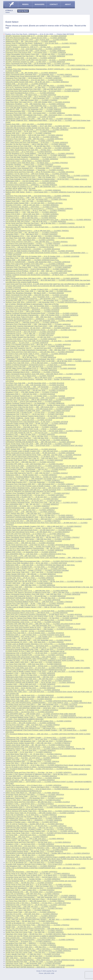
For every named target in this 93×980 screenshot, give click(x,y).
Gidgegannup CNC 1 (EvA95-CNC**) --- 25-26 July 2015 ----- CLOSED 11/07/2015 (36, 653)
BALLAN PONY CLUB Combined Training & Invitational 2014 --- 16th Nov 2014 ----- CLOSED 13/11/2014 (44, 706)
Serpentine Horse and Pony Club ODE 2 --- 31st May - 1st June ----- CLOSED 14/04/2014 (39, 772)
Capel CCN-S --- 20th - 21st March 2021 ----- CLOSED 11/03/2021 (30, 240)
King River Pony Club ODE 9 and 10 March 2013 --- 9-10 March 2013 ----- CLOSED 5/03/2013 (40, 875)
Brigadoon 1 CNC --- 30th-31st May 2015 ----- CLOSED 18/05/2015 (30, 673)
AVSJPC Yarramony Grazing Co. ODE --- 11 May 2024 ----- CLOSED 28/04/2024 (35, 62)
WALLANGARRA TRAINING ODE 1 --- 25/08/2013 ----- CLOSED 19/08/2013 (34, 820)
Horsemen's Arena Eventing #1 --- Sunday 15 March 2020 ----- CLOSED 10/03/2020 (36, 289)
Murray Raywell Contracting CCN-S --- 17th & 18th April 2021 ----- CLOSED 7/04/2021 (37, 231)
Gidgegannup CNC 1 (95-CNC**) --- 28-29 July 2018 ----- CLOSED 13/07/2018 (34, 414)
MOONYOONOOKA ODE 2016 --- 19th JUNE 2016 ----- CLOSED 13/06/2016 (34, 576)
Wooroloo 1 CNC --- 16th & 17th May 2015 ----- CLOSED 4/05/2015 (30, 675)
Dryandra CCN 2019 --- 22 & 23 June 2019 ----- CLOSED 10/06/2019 (31, 339)
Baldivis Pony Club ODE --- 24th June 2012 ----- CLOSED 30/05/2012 (31, 916)
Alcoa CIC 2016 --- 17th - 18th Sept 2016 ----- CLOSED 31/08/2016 (30, 556)
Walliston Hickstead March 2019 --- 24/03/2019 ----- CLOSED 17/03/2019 (32, 372)
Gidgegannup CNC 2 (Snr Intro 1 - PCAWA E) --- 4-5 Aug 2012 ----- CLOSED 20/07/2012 (38, 903)
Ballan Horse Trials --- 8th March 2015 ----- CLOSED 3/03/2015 (29, 699)
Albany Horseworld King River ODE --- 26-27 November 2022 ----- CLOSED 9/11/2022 (37, 97)
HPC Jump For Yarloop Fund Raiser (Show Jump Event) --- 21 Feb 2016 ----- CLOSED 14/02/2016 (42, 618)
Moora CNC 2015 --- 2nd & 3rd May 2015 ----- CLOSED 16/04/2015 (30, 688)
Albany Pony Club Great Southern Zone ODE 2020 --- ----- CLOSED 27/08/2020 (35, 264)
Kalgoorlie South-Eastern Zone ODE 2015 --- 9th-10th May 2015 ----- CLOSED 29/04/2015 (39, 679)
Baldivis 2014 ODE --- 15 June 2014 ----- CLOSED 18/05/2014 (28, 760)
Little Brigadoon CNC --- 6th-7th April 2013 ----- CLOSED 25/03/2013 (31, 866)
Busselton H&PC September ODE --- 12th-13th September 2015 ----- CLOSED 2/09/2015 (38, 640)
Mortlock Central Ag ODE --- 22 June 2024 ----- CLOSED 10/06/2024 (31, 58)
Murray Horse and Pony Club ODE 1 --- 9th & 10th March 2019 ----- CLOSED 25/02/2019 (38, 378)
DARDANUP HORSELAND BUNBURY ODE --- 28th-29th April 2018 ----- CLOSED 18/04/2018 (40, 442)
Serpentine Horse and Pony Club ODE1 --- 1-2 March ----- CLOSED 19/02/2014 (35, 794)
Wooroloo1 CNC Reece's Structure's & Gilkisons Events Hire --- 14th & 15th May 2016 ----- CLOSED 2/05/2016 (46, 592)
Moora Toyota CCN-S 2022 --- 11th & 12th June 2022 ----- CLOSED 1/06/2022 (34, 135)
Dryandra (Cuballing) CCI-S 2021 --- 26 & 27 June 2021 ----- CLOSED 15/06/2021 (36, 210)
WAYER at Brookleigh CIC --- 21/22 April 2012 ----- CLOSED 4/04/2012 (32, 923)
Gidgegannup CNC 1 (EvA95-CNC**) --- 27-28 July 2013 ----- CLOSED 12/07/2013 (36, 826)
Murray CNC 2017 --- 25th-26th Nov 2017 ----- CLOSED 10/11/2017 (30, 462)
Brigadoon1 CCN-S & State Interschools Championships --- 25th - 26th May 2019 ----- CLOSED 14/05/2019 (45, 350)
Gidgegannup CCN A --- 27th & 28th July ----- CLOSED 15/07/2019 (30, 333)
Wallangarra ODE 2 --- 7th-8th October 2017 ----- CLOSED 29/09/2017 (31, 475)
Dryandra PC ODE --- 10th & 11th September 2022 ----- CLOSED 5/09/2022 (33, 109)
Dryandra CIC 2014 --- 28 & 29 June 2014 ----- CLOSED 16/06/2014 (31, 750)
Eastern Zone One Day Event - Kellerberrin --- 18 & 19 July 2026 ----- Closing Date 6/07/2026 (40, 34)
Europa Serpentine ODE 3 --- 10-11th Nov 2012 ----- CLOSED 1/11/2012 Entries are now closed (41, 881)
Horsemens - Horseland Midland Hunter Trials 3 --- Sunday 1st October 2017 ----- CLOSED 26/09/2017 (43, 477)
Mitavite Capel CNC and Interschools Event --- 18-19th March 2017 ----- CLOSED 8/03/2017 (39, 530)
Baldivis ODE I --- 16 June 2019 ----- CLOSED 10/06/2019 (27, 343)
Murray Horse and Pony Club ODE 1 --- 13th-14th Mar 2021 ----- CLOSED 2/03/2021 (37, 242)
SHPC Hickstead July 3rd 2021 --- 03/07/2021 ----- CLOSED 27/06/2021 (32, 207)
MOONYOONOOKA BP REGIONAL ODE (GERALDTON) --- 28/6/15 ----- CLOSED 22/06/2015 (40, 659)
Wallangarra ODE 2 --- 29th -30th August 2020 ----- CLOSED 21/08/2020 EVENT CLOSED (39, 266)
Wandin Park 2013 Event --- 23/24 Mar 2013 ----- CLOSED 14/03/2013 (31, 872)
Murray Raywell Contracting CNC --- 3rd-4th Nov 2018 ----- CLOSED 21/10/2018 (35, 390)
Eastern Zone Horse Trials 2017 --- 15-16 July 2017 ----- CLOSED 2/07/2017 (34, 501)
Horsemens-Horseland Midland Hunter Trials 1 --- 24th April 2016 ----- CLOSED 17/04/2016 (39, 602)
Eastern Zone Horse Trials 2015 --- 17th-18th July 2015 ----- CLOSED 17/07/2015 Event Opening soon (43, 648)
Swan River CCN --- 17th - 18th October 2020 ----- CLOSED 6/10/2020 (31, 258)
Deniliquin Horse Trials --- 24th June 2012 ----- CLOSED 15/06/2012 (30, 912)
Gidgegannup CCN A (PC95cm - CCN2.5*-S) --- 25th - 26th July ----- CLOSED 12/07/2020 (39, 271)
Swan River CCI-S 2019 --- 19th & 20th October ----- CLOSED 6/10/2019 (32, 311)
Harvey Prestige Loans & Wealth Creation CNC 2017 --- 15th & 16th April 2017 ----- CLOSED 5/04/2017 (44, 526)
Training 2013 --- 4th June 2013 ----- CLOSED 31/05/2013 (27, 840)
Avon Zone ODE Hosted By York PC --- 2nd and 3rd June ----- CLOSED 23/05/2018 (36, 433)
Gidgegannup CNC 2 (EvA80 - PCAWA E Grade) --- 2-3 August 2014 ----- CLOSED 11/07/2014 (40, 738)
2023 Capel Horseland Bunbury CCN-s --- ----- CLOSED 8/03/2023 (30, 93)
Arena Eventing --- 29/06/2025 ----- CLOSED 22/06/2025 (26, 45)
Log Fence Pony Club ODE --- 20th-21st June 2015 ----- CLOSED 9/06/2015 (33, 664)
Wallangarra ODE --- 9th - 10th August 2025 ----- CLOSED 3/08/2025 (31, 41)
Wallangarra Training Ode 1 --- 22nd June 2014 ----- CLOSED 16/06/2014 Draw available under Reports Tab (45, 749)
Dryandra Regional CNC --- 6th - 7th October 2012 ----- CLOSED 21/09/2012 (34, 892)
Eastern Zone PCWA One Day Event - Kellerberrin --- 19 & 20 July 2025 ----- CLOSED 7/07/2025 (41, 43)
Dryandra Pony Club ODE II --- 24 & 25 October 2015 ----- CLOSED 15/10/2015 (35, 633)
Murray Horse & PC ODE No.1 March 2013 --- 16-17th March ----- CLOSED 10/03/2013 (38, 873)
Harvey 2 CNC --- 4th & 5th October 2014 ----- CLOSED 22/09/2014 (30, 723)
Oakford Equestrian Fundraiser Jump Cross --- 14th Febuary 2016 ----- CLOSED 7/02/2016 (39, 620)
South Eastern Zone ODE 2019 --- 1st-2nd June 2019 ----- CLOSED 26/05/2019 (35, 346)
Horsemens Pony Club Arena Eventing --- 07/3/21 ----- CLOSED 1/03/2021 (33, 243)
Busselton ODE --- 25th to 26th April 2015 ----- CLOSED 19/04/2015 (30, 684)
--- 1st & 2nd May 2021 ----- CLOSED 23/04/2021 (24, 225)
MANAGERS (39, 4)
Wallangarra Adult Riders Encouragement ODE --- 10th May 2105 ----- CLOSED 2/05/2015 (39, 677)
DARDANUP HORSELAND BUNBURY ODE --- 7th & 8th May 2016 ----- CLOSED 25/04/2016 (40, 598)
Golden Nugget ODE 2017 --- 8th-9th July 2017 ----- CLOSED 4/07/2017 (32, 499)
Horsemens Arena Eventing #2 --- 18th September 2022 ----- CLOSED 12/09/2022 (36, 106)
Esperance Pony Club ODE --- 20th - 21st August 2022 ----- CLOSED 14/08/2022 (35, 113)
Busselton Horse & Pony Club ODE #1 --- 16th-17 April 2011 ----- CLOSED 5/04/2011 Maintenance (42, 949)
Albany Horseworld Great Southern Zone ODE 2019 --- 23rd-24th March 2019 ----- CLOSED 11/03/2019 (44, 374)
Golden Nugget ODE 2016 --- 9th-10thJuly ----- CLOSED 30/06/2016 (31, 574)
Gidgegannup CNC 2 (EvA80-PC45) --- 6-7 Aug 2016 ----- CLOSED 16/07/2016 (35, 567)
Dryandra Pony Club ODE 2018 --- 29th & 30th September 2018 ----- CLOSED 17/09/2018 (39, 400)
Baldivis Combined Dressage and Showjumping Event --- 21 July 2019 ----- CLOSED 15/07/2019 (41, 330)
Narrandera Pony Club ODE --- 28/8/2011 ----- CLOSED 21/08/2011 (30, 943)
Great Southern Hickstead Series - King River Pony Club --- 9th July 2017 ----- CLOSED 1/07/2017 (42, 502)
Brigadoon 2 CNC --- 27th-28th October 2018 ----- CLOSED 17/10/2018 (32, 392)
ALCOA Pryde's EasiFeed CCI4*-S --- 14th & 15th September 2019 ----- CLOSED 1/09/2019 (39, 321)
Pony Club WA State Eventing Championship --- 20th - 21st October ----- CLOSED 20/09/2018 (40, 398)
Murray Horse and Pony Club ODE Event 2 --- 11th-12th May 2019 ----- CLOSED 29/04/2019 (40, 352)
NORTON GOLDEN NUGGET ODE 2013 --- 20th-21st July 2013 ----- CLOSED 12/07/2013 (39, 828)
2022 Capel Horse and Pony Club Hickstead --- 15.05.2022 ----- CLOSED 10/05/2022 (37, 142)
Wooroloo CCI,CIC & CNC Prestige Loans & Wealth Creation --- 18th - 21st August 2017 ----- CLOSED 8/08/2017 (47, 486)
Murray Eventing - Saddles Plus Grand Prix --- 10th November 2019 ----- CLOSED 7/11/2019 (39, 299)
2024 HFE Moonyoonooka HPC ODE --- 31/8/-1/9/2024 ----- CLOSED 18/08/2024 (35, 51)
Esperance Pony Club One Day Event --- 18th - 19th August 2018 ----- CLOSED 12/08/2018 (39, 407)
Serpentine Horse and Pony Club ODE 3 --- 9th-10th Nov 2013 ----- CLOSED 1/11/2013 (38, 802)
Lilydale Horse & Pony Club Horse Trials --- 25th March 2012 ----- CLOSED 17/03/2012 (37, 925)
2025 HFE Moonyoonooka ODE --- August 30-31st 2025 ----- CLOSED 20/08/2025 (36, 38)
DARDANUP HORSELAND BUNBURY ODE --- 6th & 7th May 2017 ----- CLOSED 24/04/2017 (40, 517)
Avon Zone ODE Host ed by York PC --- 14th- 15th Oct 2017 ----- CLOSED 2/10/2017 (37, 473)
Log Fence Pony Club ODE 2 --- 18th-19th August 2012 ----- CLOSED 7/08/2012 (35, 901)
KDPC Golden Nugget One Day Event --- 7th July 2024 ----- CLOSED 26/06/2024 (35, 56)
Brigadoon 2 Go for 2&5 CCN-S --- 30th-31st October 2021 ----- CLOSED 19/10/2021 (37, 174)
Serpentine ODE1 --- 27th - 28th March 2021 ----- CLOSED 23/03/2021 (31, 234)
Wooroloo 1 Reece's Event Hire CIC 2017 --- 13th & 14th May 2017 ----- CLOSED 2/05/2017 (39, 515)
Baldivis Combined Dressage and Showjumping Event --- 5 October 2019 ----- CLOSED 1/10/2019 (41, 313)
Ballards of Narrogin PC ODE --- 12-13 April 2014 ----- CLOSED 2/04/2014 (33, 778)
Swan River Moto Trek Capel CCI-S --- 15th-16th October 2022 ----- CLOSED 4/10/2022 (38, 102)
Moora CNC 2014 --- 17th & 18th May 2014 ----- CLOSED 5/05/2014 (31, 763)
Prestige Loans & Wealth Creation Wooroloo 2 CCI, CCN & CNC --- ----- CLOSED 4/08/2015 (39, 644)
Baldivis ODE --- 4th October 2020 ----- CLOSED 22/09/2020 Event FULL (32, 260)
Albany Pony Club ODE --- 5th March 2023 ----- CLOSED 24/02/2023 (31, 95)
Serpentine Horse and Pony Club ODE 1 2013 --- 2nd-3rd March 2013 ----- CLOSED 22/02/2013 (41, 877)
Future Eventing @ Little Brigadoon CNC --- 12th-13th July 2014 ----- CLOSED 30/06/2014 (39, 741)
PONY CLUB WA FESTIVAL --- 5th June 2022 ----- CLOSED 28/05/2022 (32, 137)
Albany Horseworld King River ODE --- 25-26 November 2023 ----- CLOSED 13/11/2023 (38, 63)
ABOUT (68, 4)
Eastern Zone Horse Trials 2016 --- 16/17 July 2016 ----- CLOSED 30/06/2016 (34, 572)
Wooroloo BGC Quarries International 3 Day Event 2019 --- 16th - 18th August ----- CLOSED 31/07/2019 (44, 326)
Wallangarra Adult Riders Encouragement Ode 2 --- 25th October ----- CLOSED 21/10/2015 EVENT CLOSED (46, 629)
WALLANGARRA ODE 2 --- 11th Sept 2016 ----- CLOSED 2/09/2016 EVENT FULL (36, 554)
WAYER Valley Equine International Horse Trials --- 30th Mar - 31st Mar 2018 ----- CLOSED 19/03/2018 (43, 455)
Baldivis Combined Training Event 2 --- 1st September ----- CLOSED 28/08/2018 (35, 403)
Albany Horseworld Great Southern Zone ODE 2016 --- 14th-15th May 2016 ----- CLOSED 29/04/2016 (43, 594)
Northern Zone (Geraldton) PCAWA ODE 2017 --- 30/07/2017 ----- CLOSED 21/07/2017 (38, 493)
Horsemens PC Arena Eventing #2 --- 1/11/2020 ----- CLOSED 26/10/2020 (33, 249)
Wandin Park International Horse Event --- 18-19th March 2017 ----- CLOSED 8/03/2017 (38, 532)
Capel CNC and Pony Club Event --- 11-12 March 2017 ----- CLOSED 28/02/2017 (35, 534)
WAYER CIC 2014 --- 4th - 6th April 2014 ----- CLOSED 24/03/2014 (30, 780)
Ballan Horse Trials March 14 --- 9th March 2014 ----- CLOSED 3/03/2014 (32, 793)
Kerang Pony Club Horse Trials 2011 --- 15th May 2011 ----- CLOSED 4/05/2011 (35, 947)
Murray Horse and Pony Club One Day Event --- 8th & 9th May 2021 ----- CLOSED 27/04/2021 (40, 223)
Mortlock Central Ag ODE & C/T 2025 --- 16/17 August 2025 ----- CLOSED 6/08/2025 (37, 40)
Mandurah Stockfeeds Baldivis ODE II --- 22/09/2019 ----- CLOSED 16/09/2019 (34, 319)
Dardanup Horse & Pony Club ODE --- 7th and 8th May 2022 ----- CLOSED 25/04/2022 (37, 146)
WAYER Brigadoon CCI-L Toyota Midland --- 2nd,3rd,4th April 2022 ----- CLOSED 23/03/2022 (40, 153)
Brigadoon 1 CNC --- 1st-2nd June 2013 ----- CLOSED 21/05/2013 (30, 844)
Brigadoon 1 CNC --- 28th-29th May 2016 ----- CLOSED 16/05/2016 (30, 585)
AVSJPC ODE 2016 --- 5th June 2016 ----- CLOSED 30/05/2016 (29, 583)
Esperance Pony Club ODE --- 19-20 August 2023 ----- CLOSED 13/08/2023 (33, 78)
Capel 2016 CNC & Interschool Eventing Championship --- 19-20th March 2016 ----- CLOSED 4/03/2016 (44, 614)
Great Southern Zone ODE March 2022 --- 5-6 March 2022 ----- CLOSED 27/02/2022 (37, 163)
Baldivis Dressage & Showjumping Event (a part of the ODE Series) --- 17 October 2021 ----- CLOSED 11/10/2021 (47, 176)
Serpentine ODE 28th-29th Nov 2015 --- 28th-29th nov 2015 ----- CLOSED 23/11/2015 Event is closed (43, 624)
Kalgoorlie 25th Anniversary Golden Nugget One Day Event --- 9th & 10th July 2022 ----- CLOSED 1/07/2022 (45, 128)
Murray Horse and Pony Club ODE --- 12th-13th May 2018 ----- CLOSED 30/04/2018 (36, 438)
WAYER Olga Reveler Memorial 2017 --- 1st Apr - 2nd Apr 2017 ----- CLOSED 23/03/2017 (38, 528)
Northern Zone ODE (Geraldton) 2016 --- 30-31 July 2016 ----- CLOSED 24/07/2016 (36, 563)
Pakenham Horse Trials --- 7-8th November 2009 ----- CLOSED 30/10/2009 (33, 963)
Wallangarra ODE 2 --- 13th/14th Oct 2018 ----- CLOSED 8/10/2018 (30, 394)
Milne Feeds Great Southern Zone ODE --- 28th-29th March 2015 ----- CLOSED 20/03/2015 (39, 697)
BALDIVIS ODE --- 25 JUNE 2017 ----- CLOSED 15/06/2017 (28, 506)
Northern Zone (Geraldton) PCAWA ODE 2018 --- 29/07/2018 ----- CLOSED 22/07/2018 (38, 411)
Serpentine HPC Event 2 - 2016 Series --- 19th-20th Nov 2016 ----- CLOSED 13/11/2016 (38, 539)
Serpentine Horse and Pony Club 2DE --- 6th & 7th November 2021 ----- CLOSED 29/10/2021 (40, 172)
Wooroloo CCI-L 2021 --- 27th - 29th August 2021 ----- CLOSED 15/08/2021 (33, 190)
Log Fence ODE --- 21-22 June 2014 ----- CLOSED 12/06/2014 (29, 752)
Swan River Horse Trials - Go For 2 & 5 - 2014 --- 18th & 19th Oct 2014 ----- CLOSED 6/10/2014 (41, 716)
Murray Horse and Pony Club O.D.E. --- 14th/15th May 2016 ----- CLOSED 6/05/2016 (37, 591)
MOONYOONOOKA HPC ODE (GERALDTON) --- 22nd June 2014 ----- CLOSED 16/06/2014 (40, 747)
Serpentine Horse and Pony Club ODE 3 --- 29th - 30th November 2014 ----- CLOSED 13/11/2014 (41, 704)
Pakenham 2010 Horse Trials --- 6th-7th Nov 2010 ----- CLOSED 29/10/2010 (33, 956)
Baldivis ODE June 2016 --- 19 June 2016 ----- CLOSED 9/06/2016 (30, 580)
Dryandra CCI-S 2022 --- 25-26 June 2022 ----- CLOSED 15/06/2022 (31, 131)
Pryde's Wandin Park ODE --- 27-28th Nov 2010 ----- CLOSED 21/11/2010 (33, 954)
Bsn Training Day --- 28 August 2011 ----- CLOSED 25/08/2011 (28, 941)
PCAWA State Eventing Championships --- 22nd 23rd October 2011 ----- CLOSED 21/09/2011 (40, 940)
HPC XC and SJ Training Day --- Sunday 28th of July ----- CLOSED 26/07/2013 (35, 824)
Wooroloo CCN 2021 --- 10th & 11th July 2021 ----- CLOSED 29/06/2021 (32, 205)
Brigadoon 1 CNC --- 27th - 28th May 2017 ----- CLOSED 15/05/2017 (31, 512)
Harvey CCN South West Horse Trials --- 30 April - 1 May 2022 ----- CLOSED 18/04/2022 (38, 148)
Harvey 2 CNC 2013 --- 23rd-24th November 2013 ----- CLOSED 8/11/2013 (33, 800)
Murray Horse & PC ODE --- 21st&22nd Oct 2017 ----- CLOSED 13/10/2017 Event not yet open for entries (44, 466)
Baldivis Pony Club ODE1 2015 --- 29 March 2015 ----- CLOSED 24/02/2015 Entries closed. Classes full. (44, 701)
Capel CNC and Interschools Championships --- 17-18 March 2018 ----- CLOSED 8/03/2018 (39, 457)
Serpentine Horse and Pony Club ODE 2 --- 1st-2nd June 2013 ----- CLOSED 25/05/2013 (38, 842)
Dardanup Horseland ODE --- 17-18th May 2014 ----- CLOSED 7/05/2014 (32, 761)
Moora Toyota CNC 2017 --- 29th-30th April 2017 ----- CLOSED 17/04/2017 (33, 521)
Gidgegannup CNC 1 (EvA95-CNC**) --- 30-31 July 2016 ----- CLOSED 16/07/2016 (36, 569)
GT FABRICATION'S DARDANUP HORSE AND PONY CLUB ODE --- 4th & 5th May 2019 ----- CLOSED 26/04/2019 (48, 361)
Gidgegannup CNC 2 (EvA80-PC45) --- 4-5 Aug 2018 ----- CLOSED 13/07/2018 (35, 412)
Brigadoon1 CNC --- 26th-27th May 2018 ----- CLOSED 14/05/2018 (30, 434)
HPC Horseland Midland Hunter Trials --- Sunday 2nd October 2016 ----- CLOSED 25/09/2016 (40, 547)
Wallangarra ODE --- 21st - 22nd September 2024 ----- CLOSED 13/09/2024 (33, 49)
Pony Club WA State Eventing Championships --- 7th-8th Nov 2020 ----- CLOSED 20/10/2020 (40, 251)
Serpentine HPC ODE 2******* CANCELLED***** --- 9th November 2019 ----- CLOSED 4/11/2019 (41, 300)
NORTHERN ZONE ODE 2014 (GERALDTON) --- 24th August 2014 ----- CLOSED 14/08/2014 (40, 728)
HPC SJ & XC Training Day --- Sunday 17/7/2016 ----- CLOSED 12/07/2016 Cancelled (37, 570)
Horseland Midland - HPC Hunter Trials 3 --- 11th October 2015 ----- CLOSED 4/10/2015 (38, 637)
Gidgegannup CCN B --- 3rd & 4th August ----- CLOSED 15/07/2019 (30, 332)
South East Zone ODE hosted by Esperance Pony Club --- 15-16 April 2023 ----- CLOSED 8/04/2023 (42, 91)
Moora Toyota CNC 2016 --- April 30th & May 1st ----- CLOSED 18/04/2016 (33, 600)
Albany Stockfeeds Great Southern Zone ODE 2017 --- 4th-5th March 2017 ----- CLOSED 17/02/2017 (43, 537)
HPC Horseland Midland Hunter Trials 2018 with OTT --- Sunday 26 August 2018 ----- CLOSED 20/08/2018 (45, 405)
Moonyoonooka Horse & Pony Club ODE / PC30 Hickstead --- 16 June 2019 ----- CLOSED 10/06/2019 (43, 341)
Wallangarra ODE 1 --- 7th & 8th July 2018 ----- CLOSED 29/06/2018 (31, 425)
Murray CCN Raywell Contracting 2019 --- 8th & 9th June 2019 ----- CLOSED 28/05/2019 (38, 344)
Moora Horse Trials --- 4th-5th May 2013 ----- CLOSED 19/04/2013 (30, 855)
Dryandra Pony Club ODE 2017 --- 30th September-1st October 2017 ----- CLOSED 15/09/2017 (41, 479)
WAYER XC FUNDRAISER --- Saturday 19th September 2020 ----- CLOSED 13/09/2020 (38, 262)
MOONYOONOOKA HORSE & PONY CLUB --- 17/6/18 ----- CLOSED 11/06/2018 (36, 429)
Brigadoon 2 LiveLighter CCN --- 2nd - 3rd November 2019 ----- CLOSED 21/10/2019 (37, 306)
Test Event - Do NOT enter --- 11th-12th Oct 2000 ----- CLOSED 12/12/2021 (33, 166)
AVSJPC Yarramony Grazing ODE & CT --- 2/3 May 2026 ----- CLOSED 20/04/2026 (36, 36)
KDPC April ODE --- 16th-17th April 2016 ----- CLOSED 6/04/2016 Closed (32, 605)
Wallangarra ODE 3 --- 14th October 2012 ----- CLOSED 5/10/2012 (30, 890)
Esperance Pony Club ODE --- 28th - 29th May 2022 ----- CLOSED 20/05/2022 (34, 139)
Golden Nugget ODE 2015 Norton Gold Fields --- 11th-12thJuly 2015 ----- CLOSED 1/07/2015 (40, 657)
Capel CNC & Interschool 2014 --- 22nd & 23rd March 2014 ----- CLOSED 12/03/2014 (37, 787)
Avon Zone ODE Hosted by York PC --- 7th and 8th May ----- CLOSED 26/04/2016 (36, 596)
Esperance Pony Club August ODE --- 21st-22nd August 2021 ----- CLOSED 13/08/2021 (38, 196)
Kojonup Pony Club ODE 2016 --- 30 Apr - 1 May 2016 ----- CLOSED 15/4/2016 (35, 603)
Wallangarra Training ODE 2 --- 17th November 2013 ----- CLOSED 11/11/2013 (34, 798)
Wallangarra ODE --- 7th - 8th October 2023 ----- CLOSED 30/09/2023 (31, 73)
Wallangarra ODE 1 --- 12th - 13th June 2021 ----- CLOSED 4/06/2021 (31, 212)
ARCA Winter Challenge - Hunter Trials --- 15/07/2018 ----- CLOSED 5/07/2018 (34, 418)
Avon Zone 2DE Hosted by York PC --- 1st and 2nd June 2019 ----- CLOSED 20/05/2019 (38, 348)
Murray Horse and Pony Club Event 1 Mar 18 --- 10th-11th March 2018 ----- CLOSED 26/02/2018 (41, 458)
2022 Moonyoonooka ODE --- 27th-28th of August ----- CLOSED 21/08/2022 (33, 111)
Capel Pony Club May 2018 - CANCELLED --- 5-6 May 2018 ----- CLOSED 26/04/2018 (37, 440)
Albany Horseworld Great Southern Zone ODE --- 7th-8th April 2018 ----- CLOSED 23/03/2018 (40, 453)
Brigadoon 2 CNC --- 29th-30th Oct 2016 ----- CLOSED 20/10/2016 (30, 543)
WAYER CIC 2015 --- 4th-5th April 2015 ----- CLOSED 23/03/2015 (30, 695)
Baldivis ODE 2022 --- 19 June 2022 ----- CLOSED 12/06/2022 (28, 133)
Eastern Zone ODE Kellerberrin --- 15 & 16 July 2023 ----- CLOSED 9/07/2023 (34, 80)
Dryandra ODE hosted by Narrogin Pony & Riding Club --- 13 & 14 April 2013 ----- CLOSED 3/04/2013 (43, 864)
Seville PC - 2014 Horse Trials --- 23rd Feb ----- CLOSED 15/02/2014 (31, 796)
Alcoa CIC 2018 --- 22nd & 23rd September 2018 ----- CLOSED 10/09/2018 (33, 401)
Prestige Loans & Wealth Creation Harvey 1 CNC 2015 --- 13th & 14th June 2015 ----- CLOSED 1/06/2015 (44, 671)
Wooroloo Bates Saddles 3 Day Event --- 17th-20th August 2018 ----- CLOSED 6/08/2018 (38, 409)
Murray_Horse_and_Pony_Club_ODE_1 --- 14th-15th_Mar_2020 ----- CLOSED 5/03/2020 (38, 291)
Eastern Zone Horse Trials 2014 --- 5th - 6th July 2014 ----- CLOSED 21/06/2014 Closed (38, 745)
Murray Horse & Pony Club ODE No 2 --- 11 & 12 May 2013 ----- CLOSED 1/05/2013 (37, 850)
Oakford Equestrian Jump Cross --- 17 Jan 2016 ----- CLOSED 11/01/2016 (33, 622)
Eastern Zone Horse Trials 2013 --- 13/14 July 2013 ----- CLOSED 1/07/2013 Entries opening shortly (42, 833)
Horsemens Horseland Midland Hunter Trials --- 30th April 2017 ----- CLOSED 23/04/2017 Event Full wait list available (49, 519)
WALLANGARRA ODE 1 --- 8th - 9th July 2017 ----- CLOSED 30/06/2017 (32, 504)
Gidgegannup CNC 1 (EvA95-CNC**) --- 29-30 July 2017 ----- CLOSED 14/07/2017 (36, 497)
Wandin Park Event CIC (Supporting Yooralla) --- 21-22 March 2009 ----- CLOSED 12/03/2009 (40, 965)
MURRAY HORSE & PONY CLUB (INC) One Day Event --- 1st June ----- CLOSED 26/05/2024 (40, 60)
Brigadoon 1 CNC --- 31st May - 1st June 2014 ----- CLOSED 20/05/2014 (32, 758)
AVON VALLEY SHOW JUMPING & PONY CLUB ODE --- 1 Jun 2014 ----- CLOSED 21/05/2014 (41, 756)
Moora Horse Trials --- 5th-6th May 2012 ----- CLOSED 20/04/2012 (30, 921)
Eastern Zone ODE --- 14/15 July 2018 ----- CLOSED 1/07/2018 (29, 420)
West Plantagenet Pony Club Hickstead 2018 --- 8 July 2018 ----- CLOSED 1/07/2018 (37, 422)
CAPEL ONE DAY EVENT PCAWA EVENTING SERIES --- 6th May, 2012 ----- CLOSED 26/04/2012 (42, 919)
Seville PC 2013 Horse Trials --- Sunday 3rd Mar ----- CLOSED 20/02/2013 (33, 879)
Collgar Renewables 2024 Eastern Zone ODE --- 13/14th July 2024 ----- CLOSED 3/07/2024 (39, 54)
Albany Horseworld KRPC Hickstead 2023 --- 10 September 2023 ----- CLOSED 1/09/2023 (39, 75)
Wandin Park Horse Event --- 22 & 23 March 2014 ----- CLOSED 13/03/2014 (33, 785)
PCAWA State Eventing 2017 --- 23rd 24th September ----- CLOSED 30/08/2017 (35, 482)
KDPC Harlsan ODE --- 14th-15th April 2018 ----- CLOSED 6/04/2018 (31, 449)
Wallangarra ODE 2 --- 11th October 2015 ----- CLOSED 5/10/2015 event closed (35, 635)
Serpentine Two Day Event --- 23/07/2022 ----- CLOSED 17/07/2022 (30, 117)
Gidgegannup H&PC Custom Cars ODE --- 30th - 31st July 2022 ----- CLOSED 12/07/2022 (39, 119)
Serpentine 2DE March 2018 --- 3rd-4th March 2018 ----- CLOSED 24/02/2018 (34, 460)
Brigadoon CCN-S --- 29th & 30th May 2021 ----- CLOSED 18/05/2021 (31, 216)
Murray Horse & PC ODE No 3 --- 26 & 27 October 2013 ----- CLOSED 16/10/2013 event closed (41, 806)
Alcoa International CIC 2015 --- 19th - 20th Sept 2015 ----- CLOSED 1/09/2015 (35, 642)
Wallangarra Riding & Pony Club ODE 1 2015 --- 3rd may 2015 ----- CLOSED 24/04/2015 (38, 681)
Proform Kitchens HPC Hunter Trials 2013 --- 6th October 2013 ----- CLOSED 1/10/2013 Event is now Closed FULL (48, 811)
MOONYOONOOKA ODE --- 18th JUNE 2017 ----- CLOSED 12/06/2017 (32, 508)
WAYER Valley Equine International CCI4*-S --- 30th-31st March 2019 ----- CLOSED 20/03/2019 (41, 368)
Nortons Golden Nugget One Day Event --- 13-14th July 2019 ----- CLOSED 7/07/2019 (37, 337)
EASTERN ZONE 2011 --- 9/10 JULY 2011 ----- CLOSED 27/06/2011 (31, 945)
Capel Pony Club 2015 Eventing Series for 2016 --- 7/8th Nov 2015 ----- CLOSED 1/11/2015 (39, 627)
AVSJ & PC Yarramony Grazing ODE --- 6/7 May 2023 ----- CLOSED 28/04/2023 (35, 87)
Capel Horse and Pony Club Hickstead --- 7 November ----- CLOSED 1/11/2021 (35, 170)
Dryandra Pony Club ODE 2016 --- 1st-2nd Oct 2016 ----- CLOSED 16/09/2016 (34, 550)
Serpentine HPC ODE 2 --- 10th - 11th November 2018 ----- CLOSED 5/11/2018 (35, 385)
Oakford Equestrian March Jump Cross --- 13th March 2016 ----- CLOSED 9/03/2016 (36, 613)
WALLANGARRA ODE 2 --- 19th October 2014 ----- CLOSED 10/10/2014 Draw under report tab (41, 714)
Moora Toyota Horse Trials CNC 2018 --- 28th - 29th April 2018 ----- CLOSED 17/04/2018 (38, 444)
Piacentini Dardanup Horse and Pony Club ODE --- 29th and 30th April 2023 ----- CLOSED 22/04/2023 (43, 89)
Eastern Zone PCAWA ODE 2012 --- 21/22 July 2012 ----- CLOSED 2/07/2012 (34, 908)
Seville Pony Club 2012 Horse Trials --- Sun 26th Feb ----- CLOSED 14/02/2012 (35, 932)
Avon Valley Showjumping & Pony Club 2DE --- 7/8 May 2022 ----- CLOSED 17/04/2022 (38, 150)
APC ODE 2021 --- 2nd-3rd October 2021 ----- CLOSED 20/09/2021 (30, 183)
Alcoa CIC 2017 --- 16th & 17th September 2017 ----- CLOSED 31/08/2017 (33, 480)
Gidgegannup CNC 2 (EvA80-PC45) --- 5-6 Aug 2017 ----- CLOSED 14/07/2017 (35, 495)
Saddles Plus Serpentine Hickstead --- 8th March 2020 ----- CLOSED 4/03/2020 (35, 293)
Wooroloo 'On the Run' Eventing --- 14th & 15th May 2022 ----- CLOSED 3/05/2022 (36, 144)
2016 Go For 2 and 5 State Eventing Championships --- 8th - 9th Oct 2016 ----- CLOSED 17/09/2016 (42, 548)
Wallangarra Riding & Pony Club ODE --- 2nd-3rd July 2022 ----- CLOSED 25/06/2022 (37, 130)
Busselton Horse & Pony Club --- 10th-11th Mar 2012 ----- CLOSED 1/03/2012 (34, 930)
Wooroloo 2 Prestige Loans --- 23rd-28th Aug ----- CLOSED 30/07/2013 (32, 822)
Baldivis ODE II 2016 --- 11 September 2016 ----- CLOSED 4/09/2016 (31, 552)
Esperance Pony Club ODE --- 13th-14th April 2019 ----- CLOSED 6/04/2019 (33, 367)
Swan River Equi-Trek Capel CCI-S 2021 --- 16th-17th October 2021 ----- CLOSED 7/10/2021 (40, 177)
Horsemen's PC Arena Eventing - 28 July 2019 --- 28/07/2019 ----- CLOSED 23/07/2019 (38, 328)
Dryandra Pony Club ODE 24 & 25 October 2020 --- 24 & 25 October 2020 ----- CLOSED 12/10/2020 (42, 256)
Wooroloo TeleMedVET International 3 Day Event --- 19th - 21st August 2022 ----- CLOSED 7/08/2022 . (43, 115)
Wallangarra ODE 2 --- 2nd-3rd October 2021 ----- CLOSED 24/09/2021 (32, 181)
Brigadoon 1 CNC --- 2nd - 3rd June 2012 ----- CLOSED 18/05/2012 (30, 918)
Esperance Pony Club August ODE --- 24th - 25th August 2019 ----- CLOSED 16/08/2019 (38, 324)
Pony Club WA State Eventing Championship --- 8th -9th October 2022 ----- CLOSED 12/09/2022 (41, 108)
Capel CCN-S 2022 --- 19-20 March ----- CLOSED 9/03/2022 (28, 161)
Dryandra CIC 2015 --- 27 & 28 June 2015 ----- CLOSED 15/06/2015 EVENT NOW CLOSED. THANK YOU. (45, 660)
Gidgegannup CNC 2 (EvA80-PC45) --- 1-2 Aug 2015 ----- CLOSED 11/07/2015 (35, 655)
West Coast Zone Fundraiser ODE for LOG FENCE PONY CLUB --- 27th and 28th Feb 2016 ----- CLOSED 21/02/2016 (49, 616)
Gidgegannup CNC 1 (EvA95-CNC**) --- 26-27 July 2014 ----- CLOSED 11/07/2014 (36, 739)
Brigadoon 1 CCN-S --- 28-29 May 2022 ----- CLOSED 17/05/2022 (30, 141)
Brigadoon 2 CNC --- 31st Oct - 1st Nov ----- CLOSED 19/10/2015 (30, 631)
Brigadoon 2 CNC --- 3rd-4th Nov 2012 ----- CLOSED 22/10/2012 (29, 883)
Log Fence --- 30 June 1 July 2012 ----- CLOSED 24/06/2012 (28, 910)
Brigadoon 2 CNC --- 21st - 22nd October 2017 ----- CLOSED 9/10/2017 (32, 471)
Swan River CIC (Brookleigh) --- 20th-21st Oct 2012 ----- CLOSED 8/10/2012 (34, 888)
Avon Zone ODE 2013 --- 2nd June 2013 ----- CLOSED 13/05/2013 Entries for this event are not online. (43, 846)
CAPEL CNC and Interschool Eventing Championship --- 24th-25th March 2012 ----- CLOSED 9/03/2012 (44, 929)
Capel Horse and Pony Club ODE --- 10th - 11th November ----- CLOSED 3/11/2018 (36, 387)
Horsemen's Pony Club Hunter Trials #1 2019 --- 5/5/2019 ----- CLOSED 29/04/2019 (36, 354)
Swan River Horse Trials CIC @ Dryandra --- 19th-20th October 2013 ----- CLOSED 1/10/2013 (40, 813)
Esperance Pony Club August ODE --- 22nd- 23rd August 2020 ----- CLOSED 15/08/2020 (38, 267)
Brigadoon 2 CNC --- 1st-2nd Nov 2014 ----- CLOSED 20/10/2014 (29, 712)
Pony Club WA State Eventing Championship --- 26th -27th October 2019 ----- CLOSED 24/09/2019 (42, 315)
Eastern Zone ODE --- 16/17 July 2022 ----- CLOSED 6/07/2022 (29, 124)
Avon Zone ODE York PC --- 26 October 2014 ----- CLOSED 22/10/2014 (32, 710)
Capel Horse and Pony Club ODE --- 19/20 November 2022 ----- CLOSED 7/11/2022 (36, 98)
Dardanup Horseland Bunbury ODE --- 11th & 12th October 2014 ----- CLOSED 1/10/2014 (38, 721)
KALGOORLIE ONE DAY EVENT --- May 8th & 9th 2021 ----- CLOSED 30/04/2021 (36, 221)
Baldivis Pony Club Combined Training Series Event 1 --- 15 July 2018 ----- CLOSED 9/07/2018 (40, 416)
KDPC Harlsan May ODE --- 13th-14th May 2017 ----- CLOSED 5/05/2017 (33, 513)
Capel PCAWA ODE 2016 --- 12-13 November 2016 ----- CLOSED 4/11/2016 (34, 541)
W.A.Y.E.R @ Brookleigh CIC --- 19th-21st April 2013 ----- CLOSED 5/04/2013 (34, 862)
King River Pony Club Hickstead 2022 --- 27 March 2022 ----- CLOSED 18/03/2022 (36, 155)
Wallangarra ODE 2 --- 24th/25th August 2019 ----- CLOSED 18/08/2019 (32, 322)
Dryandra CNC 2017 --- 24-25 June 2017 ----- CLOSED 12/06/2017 (30, 510)
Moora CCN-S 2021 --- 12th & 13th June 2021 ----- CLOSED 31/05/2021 (32, 214)
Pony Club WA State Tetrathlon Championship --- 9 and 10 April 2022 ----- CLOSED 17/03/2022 (40, 157)
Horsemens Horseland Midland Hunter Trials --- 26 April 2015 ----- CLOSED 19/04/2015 (38, 686)
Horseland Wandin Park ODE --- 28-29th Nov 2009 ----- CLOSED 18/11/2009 (34, 962)
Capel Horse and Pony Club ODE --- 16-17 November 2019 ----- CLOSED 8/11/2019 (36, 297)
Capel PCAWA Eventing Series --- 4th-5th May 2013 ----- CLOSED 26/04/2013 (34, 851)
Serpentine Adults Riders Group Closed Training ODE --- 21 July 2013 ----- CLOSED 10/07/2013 (41, 831)
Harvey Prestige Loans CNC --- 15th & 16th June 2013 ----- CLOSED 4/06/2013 (35, 839)
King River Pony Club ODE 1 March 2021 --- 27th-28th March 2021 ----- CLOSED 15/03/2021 (40, 238)
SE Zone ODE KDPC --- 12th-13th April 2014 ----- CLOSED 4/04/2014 (31, 776)
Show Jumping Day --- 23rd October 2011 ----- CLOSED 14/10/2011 (31, 938)
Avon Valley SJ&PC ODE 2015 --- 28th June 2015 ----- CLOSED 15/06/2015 (33, 662)
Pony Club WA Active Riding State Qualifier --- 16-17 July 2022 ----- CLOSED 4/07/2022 (38, 126)
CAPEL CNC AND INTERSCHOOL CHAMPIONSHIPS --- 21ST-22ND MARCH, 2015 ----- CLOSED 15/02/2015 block (49, 703)
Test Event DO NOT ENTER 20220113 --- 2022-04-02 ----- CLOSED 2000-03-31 (35, 967)
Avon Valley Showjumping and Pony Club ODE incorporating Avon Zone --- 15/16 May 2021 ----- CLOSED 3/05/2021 (48, 220)
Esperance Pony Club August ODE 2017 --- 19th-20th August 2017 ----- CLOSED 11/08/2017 (40, 484)
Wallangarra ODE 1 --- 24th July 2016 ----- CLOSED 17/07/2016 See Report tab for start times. (40, 565)
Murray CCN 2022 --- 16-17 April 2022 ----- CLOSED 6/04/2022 (29, 152)
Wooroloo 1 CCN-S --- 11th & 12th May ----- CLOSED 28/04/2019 (30, 356)
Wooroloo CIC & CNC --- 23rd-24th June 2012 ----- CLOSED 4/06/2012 (32, 914)
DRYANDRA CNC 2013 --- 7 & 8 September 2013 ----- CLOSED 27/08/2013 (33, 818)
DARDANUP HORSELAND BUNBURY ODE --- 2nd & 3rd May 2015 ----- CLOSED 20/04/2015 (40, 682)
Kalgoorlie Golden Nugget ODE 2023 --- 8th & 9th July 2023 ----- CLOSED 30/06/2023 (37, 82)
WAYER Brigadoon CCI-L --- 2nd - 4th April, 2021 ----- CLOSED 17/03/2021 (33, 236)
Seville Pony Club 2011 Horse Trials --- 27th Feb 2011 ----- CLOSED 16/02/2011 (35, 952)
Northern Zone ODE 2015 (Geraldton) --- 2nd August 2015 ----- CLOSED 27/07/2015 (36, 646)
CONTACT (54, 4)
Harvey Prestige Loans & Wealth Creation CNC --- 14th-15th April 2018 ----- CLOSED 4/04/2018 (41, 451)
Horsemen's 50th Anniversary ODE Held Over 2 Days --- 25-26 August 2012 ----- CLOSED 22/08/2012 (43, 899)
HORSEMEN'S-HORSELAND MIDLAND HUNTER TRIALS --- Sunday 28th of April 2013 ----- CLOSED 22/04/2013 (48, 853)
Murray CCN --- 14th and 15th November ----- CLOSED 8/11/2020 (30, 247)
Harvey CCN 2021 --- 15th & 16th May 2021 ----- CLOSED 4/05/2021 (31, 218)
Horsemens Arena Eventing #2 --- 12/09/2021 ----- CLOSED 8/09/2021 (31, 185)
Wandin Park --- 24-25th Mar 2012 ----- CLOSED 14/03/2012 (28, 927)
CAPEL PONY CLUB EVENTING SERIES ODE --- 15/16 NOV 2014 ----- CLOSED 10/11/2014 (40, 708)
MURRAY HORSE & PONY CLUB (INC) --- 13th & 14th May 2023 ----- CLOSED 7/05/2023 (39, 86)
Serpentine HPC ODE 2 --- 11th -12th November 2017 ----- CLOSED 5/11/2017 (35, 464)
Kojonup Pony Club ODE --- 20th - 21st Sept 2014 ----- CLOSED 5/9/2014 (33, 725)
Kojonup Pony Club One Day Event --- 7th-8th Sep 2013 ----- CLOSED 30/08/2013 (36, 817)
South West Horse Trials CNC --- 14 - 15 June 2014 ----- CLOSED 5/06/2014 (34, 754)
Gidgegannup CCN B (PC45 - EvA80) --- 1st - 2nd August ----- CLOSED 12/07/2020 (36, 273)
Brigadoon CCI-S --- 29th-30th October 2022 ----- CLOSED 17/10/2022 (31, 100)
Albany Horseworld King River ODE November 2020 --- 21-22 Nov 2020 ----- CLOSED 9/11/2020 (41, 245)
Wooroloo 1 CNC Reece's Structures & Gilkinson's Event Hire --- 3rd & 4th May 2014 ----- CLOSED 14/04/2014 (46, 774)
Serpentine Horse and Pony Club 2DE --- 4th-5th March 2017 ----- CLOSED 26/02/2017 (38, 536)
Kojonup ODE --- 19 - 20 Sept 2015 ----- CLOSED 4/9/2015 (27, 638)
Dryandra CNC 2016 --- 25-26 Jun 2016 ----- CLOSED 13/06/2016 (30, 578)
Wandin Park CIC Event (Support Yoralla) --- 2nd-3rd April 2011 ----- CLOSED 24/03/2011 (38, 951)
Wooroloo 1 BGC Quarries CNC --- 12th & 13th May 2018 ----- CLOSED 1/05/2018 (36, 436)
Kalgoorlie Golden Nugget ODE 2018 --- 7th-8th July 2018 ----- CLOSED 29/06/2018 (36, 423)
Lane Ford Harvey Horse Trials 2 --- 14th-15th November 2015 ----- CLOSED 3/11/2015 (38, 626)
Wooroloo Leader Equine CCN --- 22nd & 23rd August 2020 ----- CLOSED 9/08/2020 (36, 269)
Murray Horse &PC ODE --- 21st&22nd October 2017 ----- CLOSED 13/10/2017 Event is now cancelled (43, 468)
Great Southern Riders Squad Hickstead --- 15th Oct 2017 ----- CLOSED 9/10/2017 (36, 469)
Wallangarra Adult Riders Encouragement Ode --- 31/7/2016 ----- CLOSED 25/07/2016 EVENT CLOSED (44, 561)
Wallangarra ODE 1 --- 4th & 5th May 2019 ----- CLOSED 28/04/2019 (31, 357)
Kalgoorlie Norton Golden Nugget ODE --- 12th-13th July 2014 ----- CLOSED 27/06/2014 (38, 743)
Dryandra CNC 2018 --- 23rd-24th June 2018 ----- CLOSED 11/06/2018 (32, 427)
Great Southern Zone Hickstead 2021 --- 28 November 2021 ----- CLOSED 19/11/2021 (37, 168)
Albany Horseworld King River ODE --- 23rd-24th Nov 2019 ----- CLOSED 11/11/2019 (37, 295)
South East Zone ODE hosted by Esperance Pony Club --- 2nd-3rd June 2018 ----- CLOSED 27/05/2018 (44, 431)
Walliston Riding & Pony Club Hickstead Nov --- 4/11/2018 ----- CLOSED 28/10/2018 (36, 389)
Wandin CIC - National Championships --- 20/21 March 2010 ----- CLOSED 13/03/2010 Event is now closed (45, 960)
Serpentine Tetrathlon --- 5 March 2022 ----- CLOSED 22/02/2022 (29, 165)
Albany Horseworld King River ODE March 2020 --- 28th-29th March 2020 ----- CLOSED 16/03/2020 (42, 278)
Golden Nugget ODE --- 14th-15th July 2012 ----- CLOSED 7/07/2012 (31, 907)
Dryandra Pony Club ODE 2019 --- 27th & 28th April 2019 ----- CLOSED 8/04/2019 (36, 363)
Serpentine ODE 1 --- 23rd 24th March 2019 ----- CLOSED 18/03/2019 (31, 370)
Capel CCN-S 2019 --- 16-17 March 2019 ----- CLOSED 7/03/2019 (30, 376)
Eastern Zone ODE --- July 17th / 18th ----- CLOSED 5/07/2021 (29, 201)
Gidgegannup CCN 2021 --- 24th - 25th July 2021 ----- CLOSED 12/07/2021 (33, 198)
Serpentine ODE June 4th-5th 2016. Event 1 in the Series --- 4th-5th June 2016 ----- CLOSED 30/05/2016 (44, 581)
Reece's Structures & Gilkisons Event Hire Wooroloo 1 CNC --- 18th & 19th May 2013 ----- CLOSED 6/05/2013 (46, 848)
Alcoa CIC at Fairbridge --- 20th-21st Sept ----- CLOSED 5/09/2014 (30, 727)
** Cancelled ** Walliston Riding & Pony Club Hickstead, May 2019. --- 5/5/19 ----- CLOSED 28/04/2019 (43, 359)
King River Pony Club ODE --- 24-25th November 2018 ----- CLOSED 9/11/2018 (35, 383)
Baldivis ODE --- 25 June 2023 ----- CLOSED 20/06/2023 (26, 84)
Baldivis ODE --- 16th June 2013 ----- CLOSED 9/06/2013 (27, 837)
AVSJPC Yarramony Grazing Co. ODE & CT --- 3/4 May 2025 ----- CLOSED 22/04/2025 (38, 47)
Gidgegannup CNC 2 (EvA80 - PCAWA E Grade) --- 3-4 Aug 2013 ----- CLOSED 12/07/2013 (39, 829)
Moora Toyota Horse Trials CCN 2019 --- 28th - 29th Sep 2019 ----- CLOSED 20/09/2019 (38, 317)
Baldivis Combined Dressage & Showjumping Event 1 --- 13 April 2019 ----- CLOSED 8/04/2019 (40, 365)
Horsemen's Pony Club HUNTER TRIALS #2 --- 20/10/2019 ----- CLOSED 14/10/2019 (37, 308)
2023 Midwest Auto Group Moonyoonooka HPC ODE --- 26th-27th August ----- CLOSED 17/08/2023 (42, 76)
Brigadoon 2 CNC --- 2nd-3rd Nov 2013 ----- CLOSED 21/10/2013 (30, 804)
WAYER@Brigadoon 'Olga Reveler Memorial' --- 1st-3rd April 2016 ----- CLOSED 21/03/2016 (39, 611)
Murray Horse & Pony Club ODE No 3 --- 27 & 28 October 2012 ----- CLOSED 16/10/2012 (38, 884)
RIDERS (25, 4)
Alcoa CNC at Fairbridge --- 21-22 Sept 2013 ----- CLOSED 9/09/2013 (31, 815)
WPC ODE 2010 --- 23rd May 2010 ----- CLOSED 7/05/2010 (28, 958)
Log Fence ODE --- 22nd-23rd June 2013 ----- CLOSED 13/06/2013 (30, 835)
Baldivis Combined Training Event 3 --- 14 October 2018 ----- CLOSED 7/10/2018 (35, 396)
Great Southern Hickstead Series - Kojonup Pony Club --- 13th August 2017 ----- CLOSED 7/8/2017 (42, 488)
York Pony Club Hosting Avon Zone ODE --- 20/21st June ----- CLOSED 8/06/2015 (36, 666)
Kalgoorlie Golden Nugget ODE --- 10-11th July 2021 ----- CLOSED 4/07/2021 (34, 203)
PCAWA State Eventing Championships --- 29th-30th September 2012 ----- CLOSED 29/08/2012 (41, 897)
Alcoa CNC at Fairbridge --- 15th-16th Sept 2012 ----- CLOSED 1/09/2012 (32, 894)
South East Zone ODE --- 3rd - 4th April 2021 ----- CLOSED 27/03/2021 (32, 232)
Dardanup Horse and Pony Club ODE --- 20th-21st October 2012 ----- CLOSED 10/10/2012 (39, 886)
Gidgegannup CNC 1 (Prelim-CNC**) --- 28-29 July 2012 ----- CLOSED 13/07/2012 (36, 905)
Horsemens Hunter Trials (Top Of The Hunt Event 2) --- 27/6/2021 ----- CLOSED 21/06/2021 (39, 209)
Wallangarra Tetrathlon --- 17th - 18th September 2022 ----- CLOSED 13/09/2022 (35, 104)
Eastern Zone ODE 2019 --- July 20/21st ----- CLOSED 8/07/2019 (29, 335)
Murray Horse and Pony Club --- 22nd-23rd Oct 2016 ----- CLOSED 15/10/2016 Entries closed (40, 545)
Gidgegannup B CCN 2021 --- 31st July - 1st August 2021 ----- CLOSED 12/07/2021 (36, 199)
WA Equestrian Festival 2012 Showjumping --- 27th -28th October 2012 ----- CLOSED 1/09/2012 (41, 896)
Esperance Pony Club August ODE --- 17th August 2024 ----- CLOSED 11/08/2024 (36, 52)
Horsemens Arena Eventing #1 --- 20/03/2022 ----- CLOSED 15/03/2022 (32, 159)
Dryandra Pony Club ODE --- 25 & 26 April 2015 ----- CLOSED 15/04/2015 (33, 690)
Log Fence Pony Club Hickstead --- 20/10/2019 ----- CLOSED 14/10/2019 (32, 310)
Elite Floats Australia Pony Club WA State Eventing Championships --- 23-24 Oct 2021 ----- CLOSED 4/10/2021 (46, 179)
